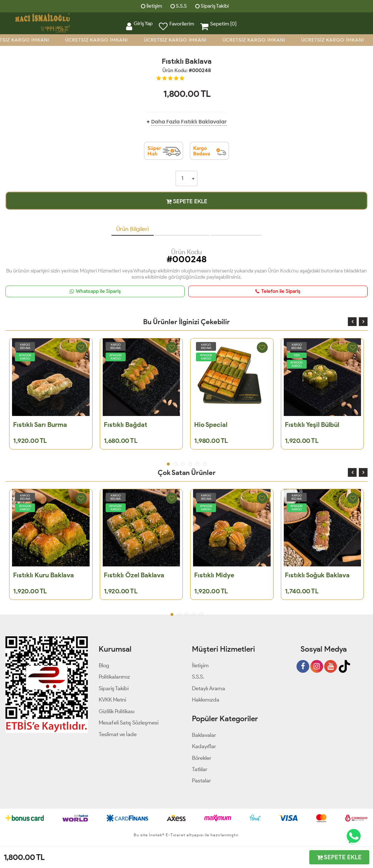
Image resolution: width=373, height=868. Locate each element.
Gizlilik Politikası (117, 711)
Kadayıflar (204, 746)
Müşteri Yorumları (182, 229)
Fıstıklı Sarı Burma (40, 425)
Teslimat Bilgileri (236, 229)
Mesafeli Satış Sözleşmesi (129, 723)
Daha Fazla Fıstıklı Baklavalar (189, 122)
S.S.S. (198, 677)
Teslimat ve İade (118, 734)
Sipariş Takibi (212, 6)
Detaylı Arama (209, 688)
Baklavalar (204, 735)
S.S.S (179, 6)
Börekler (202, 758)
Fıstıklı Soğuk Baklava (317, 575)
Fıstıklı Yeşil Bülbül (312, 425)
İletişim (152, 6)
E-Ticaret (175, 835)
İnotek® (157, 835)
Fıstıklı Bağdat (125, 425)
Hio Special (211, 425)
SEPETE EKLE (187, 201)
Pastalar (201, 781)
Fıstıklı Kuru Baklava (44, 575)
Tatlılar (200, 769)
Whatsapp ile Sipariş (95, 291)
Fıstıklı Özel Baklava (134, 575)
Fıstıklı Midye (214, 575)
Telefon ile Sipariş (278, 291)
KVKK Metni (112, 700)
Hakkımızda (206, 700)
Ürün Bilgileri (133, 229)
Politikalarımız (114, 677)
